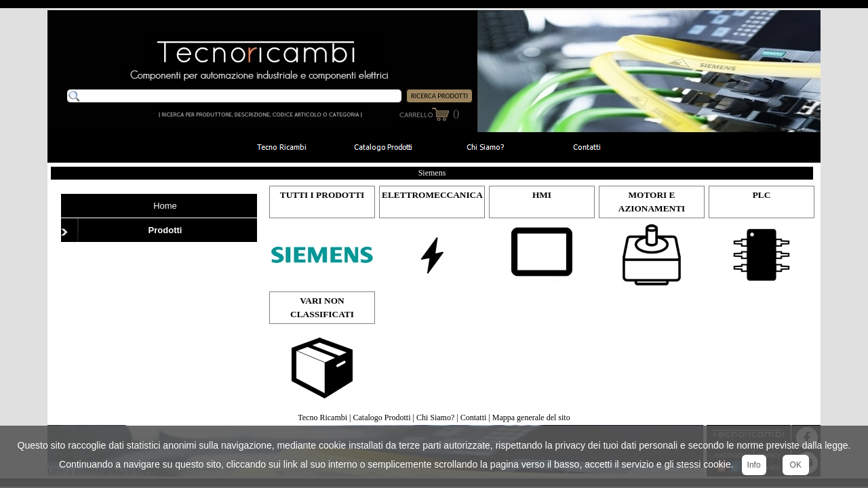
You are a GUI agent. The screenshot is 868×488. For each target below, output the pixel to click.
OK (796, 465)
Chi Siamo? (435, 418)
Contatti (474, 418)
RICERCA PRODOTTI (439, 96)
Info (754, 465)
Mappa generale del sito (531, 418)
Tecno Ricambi (322, 418)
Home (165, 206)
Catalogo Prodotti (382, 418)
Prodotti (165, 230)
